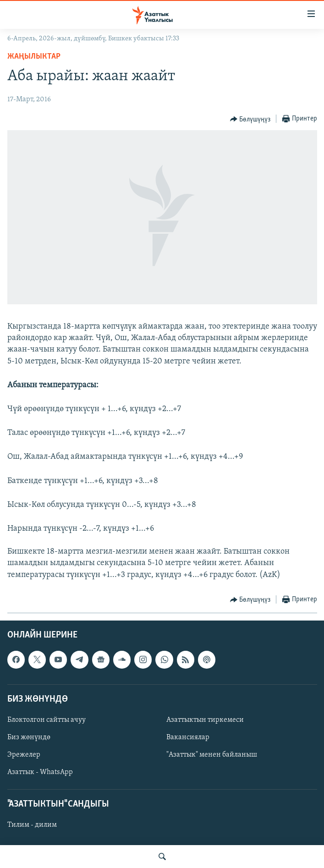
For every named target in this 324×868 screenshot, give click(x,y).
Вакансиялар (188, 737)
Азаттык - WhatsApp (40, 772)
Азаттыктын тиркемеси (205, 720)
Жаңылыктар (34, 57)
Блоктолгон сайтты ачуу (47, 720)
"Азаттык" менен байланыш (212, 755)
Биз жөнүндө (29, 737)
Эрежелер (24, 755)
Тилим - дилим (32, 825)
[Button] (250, 119)
